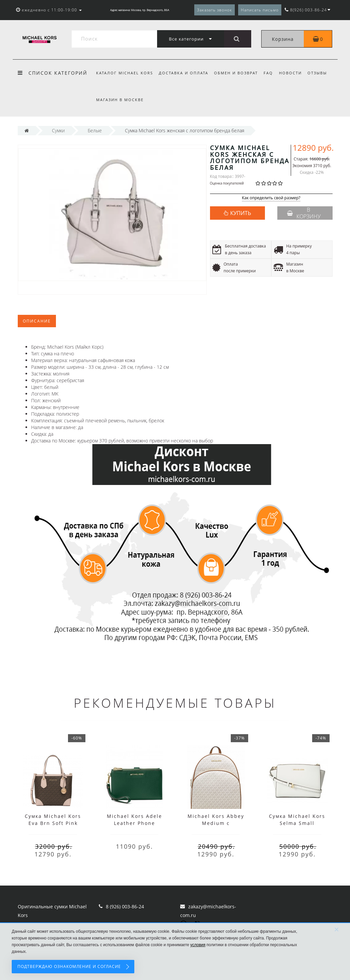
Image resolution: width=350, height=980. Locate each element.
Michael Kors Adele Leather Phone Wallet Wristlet (134, 823)
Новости (290, 73)
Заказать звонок (215, 10)
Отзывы (317, 73)
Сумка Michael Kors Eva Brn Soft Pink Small (53, 823)
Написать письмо (260, 10)
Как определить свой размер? (271, 198)
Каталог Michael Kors (125, 73)
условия (198, 945)
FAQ (268, 73)
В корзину (304, 213)
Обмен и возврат (236, 73)
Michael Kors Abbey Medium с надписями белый (216, 823)
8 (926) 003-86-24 (125, 906)
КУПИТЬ (240, 213)
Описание (37, 321)
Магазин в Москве (120, 100)
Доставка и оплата (184, 73)
